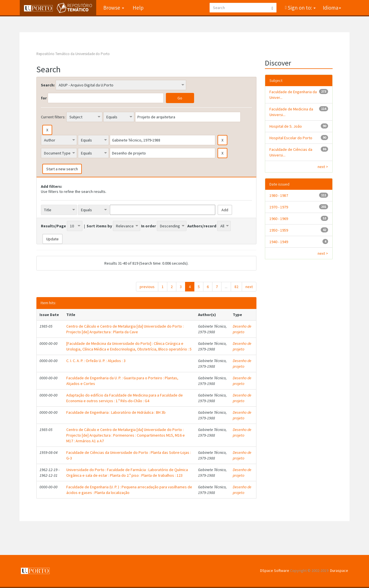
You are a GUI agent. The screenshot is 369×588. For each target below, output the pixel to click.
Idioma (332, 8)
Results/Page (53, 226)
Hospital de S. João (286, 126)
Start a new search (62, 169)
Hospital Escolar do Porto (291, 138)
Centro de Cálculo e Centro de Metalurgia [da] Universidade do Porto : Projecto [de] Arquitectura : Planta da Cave (125, 329)
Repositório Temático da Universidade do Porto (73, 54)
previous (147, 287)
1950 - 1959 (279, 230)
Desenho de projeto (242, 329)
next (249, 287)
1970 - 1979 (279, 207)
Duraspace (339, 570)
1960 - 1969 (279, 219)
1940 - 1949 (279, 242)
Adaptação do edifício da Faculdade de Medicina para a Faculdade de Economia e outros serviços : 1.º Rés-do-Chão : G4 (125, 398)
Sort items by (99, 226)
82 (236, 287)
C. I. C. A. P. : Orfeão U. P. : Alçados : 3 (96, 361)
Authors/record (202, 226)
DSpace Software (275, 570)
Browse (113, 8)
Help (138, 8)
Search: (48, 85)
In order (149, 226)
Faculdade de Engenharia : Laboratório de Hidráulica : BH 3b (116, 412)
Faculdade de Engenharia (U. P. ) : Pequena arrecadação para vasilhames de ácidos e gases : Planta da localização (129, 490)
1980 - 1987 (279, 195)
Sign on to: (301, 8)
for (44, 98)
